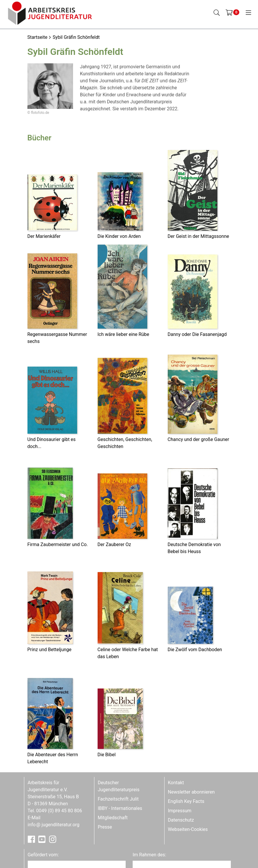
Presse (105, 827)
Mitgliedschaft (113, 818)
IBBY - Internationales (120, 808)
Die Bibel (107, 755)
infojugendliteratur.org (54, 825)
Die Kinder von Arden (119, 236)
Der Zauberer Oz (114, 544)
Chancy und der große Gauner (199, 439)
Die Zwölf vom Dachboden (195, 650)
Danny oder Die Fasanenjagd (197, 334)
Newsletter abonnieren (191, 792)
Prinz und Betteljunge (50, 650)
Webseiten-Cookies (188, 829)
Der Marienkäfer (44, 236)
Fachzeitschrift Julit (118, 799)
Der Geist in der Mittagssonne (199, 236)
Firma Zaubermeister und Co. (58, 544)
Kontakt (176, 783)
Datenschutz (181, 820)
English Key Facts (186, 801)
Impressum (180, 811)
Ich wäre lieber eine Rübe (123, 334)
